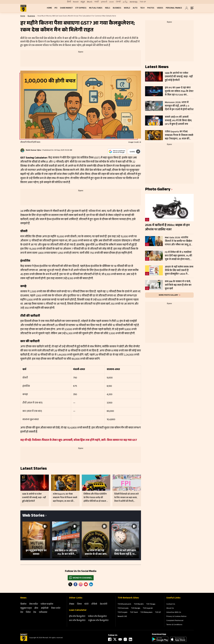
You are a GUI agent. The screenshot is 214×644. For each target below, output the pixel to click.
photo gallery (158, 190)
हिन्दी (69, 2)
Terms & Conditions (174, 625)
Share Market (66, 8)
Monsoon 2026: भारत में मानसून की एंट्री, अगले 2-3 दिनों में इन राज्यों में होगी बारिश (179, 106)
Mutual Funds (96, 8)
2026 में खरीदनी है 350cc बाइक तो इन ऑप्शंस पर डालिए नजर (167, 228)
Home (49, 8)
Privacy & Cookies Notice (176, 617)
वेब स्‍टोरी (104, 604)
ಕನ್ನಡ (83, 2)
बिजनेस (23, 604)
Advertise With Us (174, 613)
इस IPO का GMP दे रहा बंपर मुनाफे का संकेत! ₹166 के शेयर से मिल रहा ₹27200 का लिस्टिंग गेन (179, 91)
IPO (56, 8)
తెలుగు (90, 2)
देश (22, 612)
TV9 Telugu (151, 604)
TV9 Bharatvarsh (124, 604)
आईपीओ (45, 608)
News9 (76, 2)
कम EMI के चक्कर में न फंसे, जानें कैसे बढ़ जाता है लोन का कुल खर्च (178, 285)
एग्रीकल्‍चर (43, 612)
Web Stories (33, 516)
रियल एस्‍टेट (56, 608)
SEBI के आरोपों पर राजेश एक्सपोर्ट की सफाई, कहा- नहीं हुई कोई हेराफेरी (179, 77)
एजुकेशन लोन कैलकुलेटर (98, 621)
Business (117, 8)
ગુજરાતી (104, 2)
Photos (151, 8)
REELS (108, 8)
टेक (35, 612)
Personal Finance (174, 8)
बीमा (36, 608)
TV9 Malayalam (146, 613)
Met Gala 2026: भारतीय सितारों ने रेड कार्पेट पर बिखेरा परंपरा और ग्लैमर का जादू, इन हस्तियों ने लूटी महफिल (179, 241)
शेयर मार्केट (34, 604)
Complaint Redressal (175, 621)
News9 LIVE (122, 617)
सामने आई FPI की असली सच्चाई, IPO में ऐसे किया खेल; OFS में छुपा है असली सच (178, 121)
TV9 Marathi (139, 604)
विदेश (28, 612)
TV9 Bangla (136, 608)
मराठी (97, 2)
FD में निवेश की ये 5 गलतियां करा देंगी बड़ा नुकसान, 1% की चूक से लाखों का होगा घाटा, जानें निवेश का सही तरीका (178, 256)
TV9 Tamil (134, 613)
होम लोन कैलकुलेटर (77, 617)
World (127, 8)
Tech (142, 8)
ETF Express (81, 8)
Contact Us (171, 604)
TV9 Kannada (123, 608)
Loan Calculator (78, 610)
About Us (170, 608)
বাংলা (112, 2)
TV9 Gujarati (148, 608)
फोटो (86, 604)
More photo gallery (168, 295)
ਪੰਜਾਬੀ (118, 2)
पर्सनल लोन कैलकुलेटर (97, 617)
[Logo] (24, 641)
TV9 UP (158, 613)
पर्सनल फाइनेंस (47, 604)
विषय (79, 604)
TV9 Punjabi (122, 613)
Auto (135, 8)
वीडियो (94, 604)
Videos (160, 8)
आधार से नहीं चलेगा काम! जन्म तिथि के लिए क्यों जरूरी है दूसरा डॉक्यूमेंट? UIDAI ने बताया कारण (179, 271)
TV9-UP (143, 2)
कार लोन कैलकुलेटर (77, 621)
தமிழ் (125, 2)
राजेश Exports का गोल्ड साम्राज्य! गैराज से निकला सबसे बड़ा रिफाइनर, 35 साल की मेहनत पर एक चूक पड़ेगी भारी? (179, 135)
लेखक (72, 604)
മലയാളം (134, 2)
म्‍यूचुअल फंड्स (26, 608)
